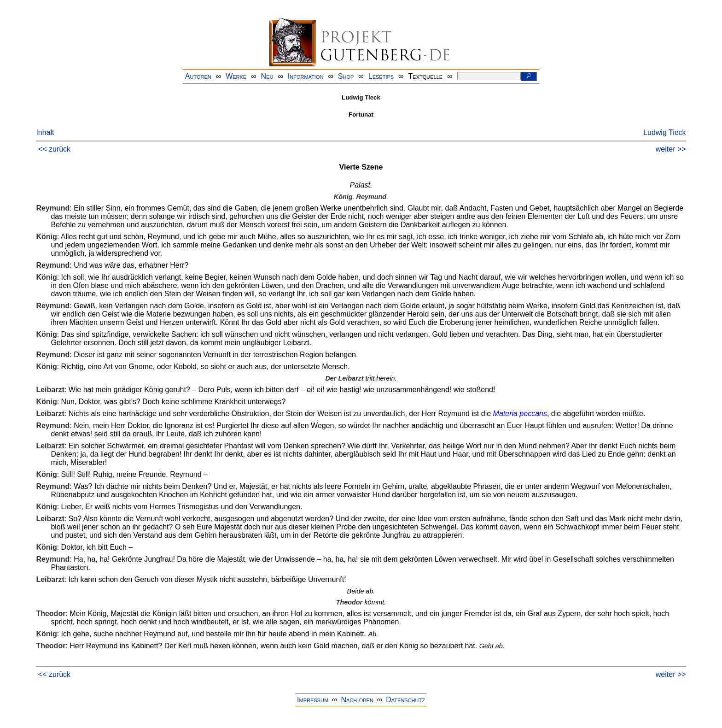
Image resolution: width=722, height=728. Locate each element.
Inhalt (45, 132)
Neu (267, 76)
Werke (236, 76)
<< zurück (54, 149)
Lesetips (381, 76)
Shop (346, 76)
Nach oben (357, 700)
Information (306, 76)
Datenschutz (405, 700)
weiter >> (671, 149)
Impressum (313, 700)
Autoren (198, 76)
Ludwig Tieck (665, 132)
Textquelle (426, 76)
